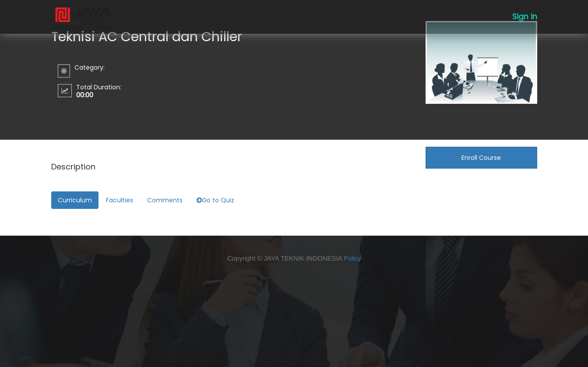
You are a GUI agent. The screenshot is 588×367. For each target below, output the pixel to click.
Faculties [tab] (120, 200)
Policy (352, 258)
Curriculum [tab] (75, 200)
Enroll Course (481, 158)
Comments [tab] (165, 200)
